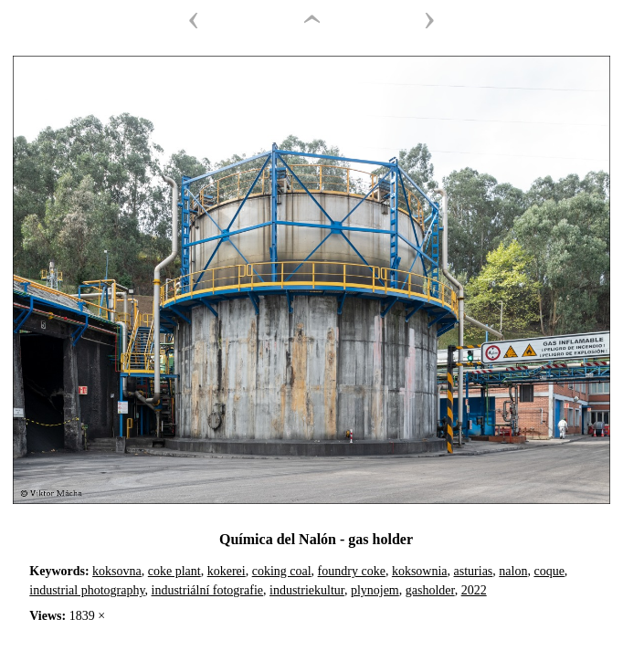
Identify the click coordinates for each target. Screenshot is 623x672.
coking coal (282, 571)
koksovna (117, 571)
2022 (474, 590)
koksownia (420, 571)
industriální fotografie (207, 590)
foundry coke (352, 571)
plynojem (375, 590)
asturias (474, 571)
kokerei (227, 571)
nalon (513, 571)
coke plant (174, 571)
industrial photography (87, 590)
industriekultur (307, 590)
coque (549, 571)
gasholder (430, 590)
